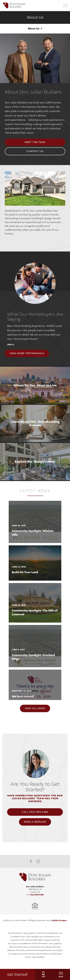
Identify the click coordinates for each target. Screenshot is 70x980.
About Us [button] (34, 29)
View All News (35, 708)
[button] (58, 6)
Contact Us (35, 151)
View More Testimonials (27, 353)
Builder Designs (59, 920)
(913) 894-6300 (37, 895)
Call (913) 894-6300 (35, 812)
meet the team (35, 142)
